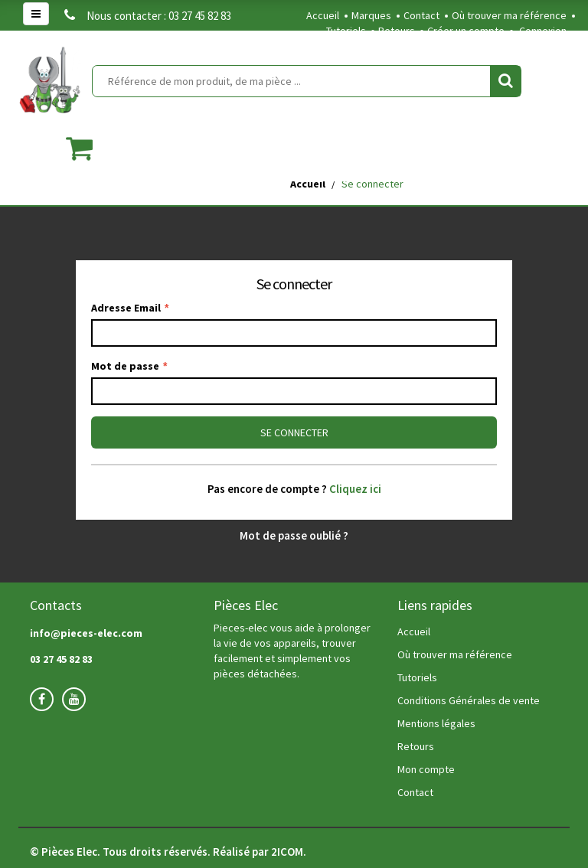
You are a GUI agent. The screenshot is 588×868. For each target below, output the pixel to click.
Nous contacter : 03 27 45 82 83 (148, 16)
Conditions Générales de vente (469, 700)
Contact (421, 15)
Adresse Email (130, 308)
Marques (371, 15)
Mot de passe (129, 366)
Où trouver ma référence (509, 15)
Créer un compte (466, 31)
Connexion (543, 31)
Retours (397, 31)
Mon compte (426, 769)
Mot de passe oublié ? (294, 535)
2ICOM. (289, 852)
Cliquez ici (355, 489)
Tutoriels (346, 31)
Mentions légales (436, 723)
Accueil (323, 15)
